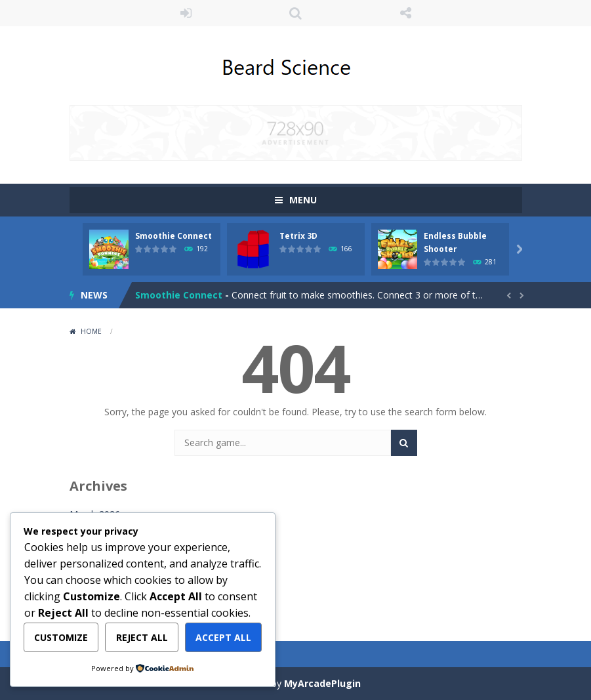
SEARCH (296, 13)
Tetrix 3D (298, 236)
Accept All (223, 637)
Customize (61, 637)
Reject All (142, 637)
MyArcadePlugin (322, 683)
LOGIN (186, 13)
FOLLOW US (405, 13)
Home (91, 331)
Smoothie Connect (173, 236)
